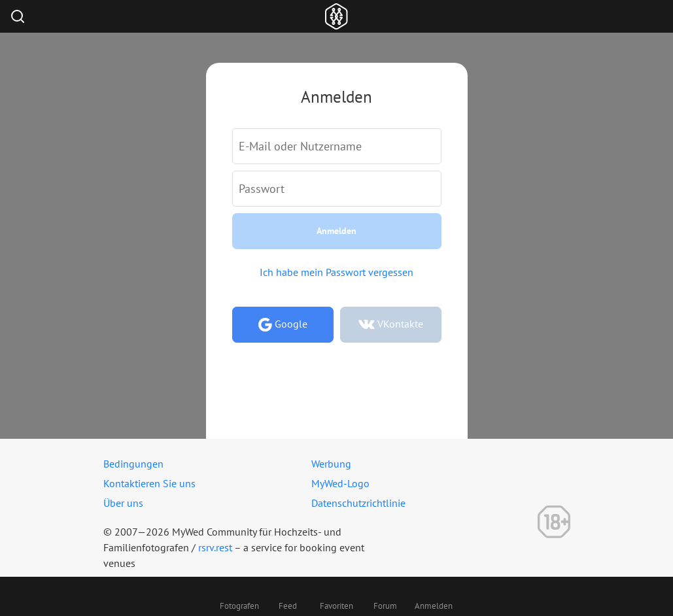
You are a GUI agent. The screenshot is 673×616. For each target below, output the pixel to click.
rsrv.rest (215, 547)
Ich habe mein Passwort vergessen (336, 272)
